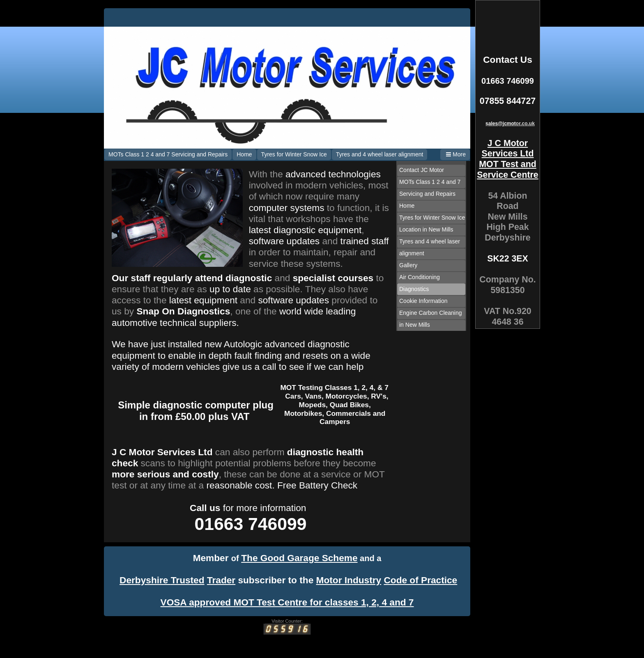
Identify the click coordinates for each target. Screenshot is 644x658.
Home (244, 154)
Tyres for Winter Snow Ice (294, 154)
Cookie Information (423, 301)
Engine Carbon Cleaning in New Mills (431, 319)
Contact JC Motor (422, 170)
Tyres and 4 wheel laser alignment (379, 154)
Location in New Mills (426, 229)
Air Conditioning (420, 277)
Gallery (408, 265)
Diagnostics (414, 289)
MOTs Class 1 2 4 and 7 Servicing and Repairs (168, 154)
